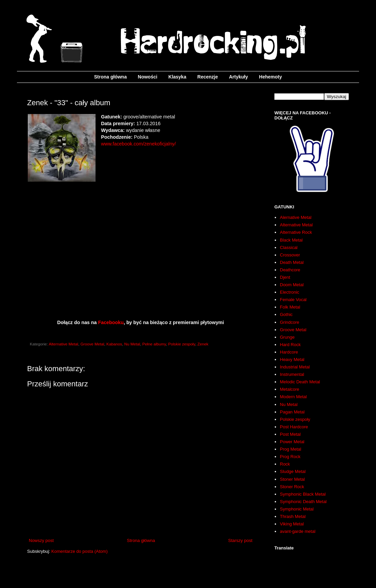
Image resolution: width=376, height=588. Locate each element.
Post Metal (290, 434)
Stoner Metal (292, 479)
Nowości (148, 77)
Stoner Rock (292, 487)
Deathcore (290, 270)
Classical (289, 247)
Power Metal (292, 442)
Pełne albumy (154, 344)
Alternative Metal (64, 344)
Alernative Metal (296, 217)
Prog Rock (290, 457)
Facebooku (111, 322)
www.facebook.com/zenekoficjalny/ (138, 144)
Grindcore (289, 322)
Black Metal (291, 240)
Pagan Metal (292, 412)
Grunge (287, 337)
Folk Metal (290, 307)
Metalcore (289, 389)
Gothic (286, 314)
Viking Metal (292, 524)
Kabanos (114, 344)
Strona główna (110, 77)
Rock (285, 464)
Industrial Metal (295, 367)
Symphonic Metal (297, 509)
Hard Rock (290, 345)
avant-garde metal (298, 531)
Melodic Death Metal (300, 382)
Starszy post (240, 540)
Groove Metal (92, 344)
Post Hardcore (294, 427)
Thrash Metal (293, 516)
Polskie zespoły (182, 344)
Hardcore (289, 352)
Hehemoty (271, 77)
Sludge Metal (293, 471)
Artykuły (238, 77)
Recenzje (208, 77)
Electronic (289, 292)
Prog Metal (290, 449)
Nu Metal (132, 344)
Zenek (203, 344)
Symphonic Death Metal (303, 502)
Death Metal (292, 262)
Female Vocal (293, 300)
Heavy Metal (292, 359)
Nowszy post (41, 540)
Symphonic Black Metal (303, 494)
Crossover (290, 255)
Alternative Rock (296, 232)
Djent (285, 277)
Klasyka (177, 77)
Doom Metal (292, 285)
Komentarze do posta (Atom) (80, 551)
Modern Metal (293, 397)
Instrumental (292, 374)
